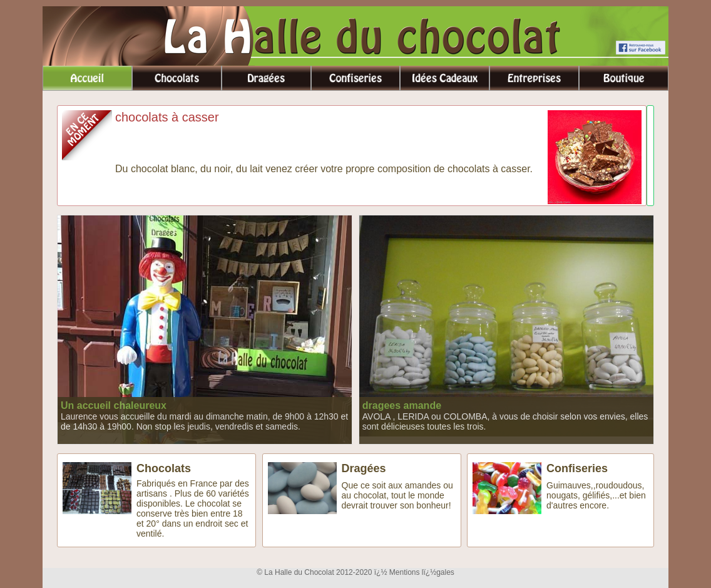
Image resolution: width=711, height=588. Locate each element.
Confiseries (577, 468)
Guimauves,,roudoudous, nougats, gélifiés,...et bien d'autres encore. (596, 495)
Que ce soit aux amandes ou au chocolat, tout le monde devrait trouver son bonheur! (397, 495)
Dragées (364, 468)
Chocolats (164, 468)
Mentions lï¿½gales (422, 572)
